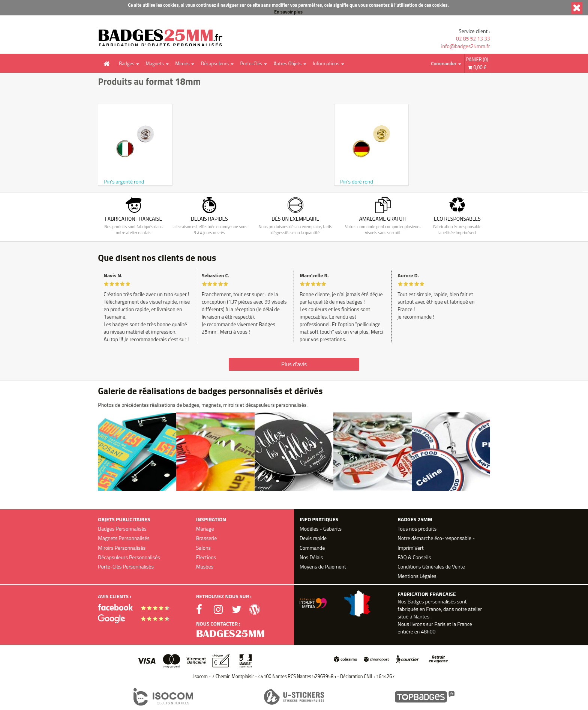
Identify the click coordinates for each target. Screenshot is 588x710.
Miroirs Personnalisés (122, 548)
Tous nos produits (417, 529)
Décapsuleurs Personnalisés (129, 557)
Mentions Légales (417, 576)
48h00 (428, 631)
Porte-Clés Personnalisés (126, 566)
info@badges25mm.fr (465, 46)
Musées (205, 566)
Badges (127, 63)
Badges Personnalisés (122, 529)
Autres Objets (287, 63)
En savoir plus (288, 12)
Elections (206, 557)
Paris (440, 624)
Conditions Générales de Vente (431, 566)
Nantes (421, 616)
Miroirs (182, 63)
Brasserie (207, 538)
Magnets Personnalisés (124, 538)
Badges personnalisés (432, 601)
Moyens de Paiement (323, 566)
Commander (444, 63)
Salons (203, 548)
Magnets (155, 63)
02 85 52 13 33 (473, 39)
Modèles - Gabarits (321, 529)
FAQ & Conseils (414, 557)
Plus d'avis (294, 364)
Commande (312, 548)
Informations (326, 63)
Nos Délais (311, 557)
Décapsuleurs (215, 63)
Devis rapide (313, 538)
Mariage (205, 529)
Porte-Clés (251, 63)
